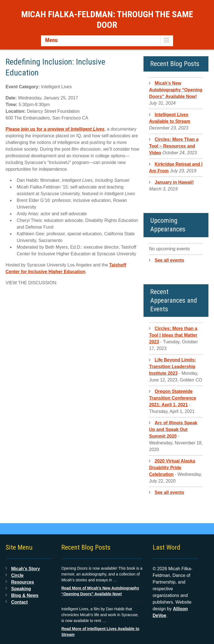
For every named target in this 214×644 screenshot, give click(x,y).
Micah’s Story (25, 569)
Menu (51, 40)
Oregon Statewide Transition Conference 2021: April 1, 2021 (173, 398)
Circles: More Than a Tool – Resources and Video (174, 146)
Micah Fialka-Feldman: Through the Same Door (107, 19)
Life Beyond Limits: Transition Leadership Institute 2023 (172, 367)
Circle (17, 575)
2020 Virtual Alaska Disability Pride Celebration (172, 468)
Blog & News (25, 595)
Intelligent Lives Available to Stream (170, 118)
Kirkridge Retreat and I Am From (176, 167)
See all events (169, 260)
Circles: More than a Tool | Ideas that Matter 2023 (173, 335)
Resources (23, 582)
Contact (20, 602)
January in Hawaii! (174, 182)
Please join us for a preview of (55, 129)
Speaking (21, 589)
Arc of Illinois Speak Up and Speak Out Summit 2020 (173, 429)
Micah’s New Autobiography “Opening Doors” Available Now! (176, 90)
